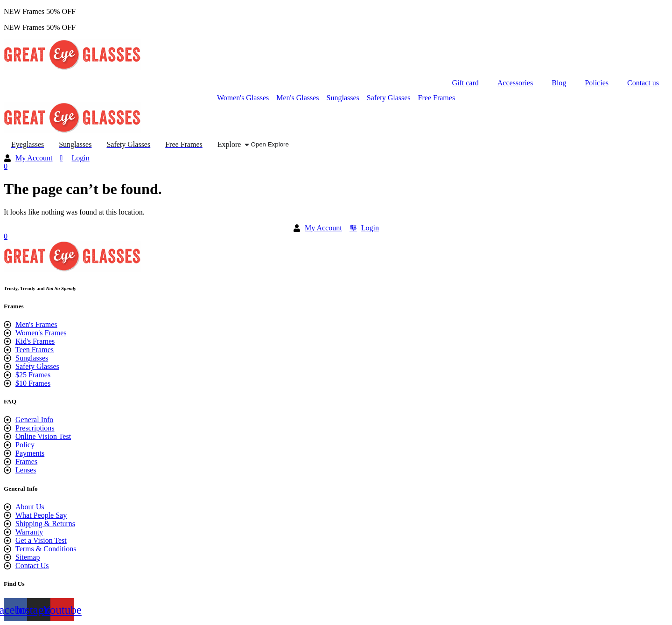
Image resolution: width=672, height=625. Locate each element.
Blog (559, 83)
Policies (597, 83)
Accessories (515, 83)
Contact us (643, 83)
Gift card (465, 83)
